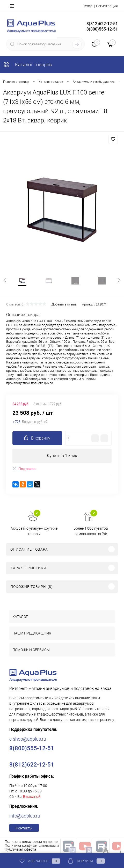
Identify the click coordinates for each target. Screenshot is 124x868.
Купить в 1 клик (62, 456)
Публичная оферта (20, 849)
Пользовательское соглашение (31, 842)
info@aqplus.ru (25, 816)
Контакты (24, 828)
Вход (88, 6)
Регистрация (107, 6)
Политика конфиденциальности (32, 845)
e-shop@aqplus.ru (28, 739)
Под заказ (24, 469)
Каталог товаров (27, 65)
